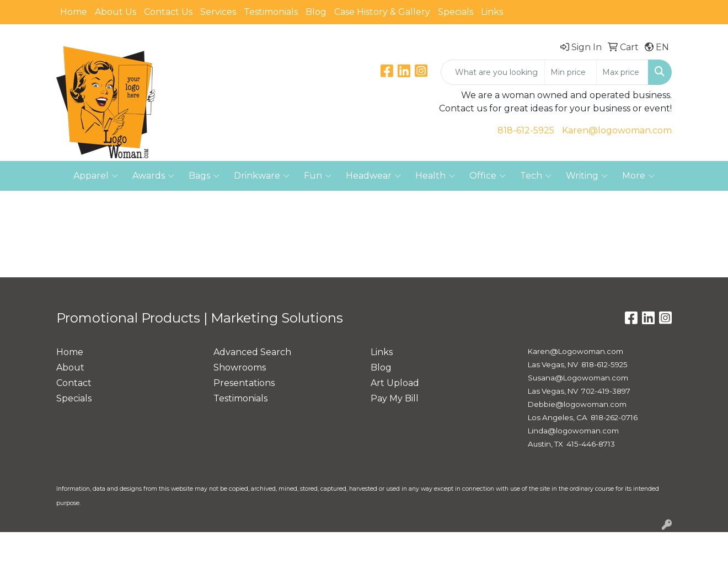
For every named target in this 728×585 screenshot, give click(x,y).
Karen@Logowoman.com (576, 351)
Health (435, 176)
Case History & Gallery (382, 12)
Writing (587, 176)
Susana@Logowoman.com (578, 378)
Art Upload (395, 383)
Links (492, 12)
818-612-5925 (526, 130)
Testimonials (271, 12)
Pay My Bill (395, 398)
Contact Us (168, 12)
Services (218, 12)
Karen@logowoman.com (617, 130)
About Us (116, 12)
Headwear (373, 176)
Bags (204, 176)
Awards (153, 176)
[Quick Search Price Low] (571, 72)
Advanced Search (252, 352)
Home (74, 12)
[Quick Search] (493, 72)
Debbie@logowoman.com (577, 404)
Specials (456, 12)
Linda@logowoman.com (573, 431)
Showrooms (240, 367)
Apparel (96, 176)
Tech (536, 176)
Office (488, 176)
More (638, 176)
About (70, 367)
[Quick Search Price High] (622, 72)
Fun (318, 176)
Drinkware (262, 176)
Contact (74, 383)
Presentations (244, 383)
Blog (316, 12)
